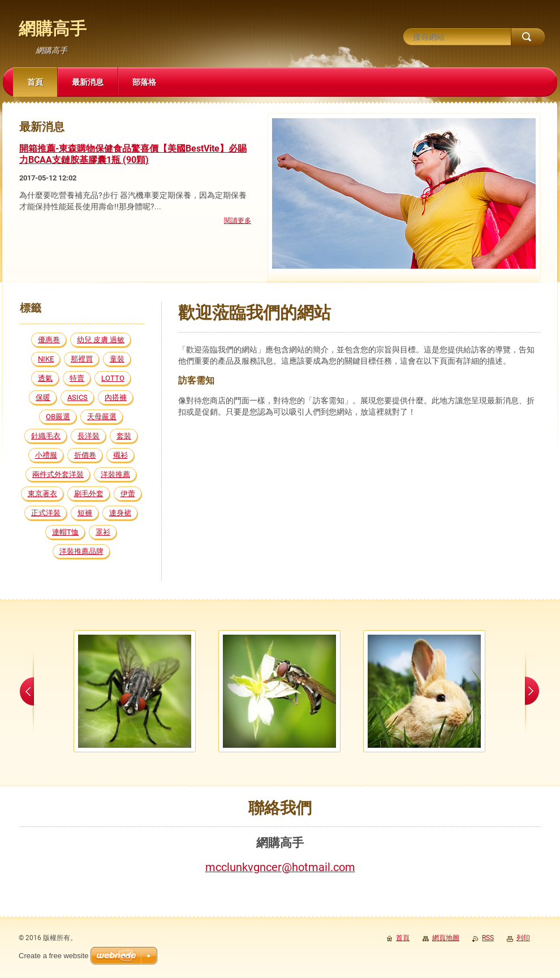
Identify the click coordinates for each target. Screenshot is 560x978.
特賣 (77, 378)
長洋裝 (89, 436)
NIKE (46, 359)
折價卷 (85, 455)
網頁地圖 (446, 938)
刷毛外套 (89, 494)
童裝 (117, 359)
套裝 (124, 436)
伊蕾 (128, 494)
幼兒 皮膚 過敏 (101, 340)
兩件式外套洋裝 (58, 474)
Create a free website (54, 956)
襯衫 (120, 455)
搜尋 (528, 37)
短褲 (85, 513)
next (532, 691)
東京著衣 (42, 494)
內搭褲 (116, 397)
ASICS (77, 397)
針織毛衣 (46, 436)
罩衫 (103, 532)
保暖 (43, 397)
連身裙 (120, 513)
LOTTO (113, 378)
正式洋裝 (46, 513)
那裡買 (82, 359)
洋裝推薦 (115, 474)
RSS (488, 938)
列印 (523, 938)
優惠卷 (49, 340)
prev (27, 691)
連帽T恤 (65, 532)
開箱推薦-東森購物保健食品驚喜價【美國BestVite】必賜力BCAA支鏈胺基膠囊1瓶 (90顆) (133, 154)
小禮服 (46, 455)
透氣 (45, 378)
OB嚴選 (58, 417)
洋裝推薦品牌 (81, 551)
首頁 (403, 938)
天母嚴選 (102, 417)
